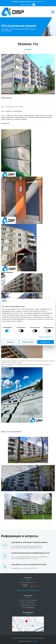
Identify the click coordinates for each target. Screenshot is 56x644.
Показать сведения (45, 337)
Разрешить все (46, 342)
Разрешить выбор (28, 342)
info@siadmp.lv (30, 607)
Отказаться (10, 342)
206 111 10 (40, 2)
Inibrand (35, 641)
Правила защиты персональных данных (28, 590)
